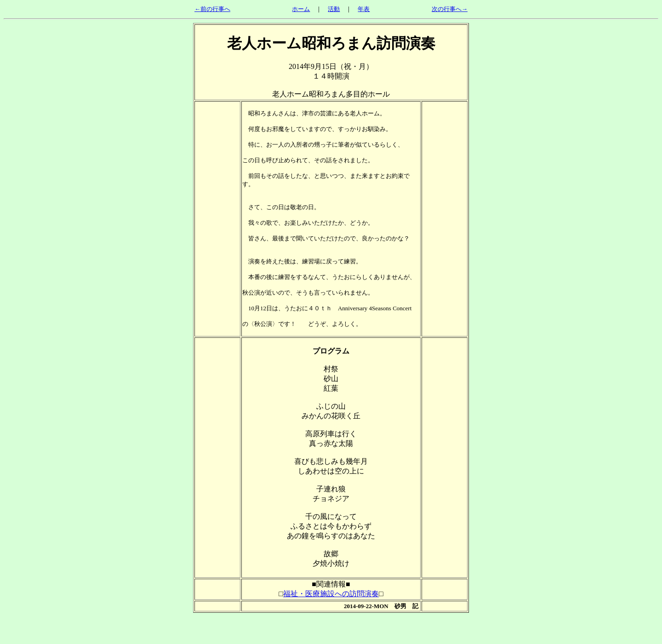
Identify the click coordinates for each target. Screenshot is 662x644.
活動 (334, 9)
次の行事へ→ (450, 9)
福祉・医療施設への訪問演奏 (331, 594)
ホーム (301, 9)
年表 (364, 9)
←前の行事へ (212, 9)
